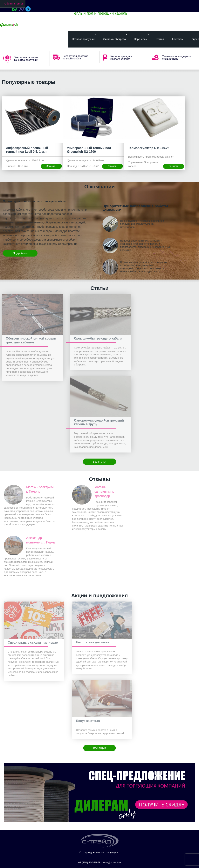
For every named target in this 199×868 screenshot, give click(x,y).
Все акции (99, 748)
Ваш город (31, 25)
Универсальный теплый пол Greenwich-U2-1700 (89, 150)
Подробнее (20, 253)
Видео (195, 39)
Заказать (51, 166)
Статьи (160, 39)
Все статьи (99, 462)
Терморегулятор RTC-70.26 (149, 148)
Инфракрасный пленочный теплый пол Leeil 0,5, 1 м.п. (27, 150)
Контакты (178, 39)
